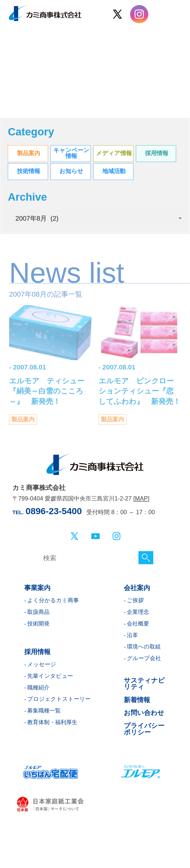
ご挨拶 (135, 600)
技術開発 (38, 624)
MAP (141, 498)
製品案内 (23, 423)
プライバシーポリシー (144, 729)
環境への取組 (144, 647)
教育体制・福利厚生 (52, 722)
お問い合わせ (144, 713)
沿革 (132, 635)
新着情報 (137, 700)
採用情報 (37, 652)
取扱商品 (38, 612)
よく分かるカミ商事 (53, 600)
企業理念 (138, 612)
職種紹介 (38, 688)
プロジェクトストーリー (59, 699)
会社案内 (137, 588)
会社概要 (138, 624)
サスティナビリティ (144, 684)
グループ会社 (144, 658)
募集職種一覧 (44, 711)
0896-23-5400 (54, 511)
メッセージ (42, 664)
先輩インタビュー (50, 676)
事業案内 (37, 588)
